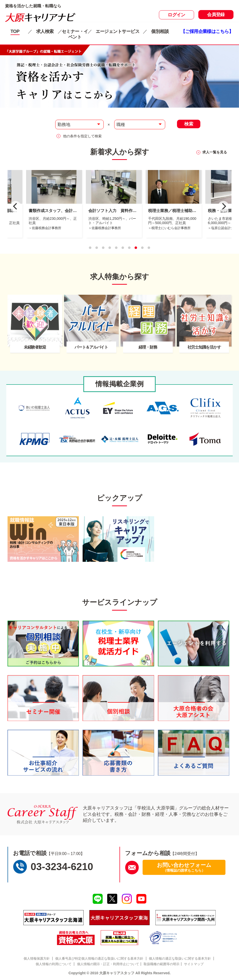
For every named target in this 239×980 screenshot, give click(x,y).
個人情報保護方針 (37, 958)
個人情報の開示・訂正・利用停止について (108, 964)
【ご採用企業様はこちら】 (207, 31)
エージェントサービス (117, 31)
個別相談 (160, 31)
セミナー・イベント (75, 34)
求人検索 (45, 31)
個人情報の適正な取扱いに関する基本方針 (180, 958)
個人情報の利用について (54, 964)
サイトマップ (194, 964)
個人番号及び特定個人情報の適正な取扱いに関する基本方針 (99, 958)
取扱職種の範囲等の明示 (162, 964)
